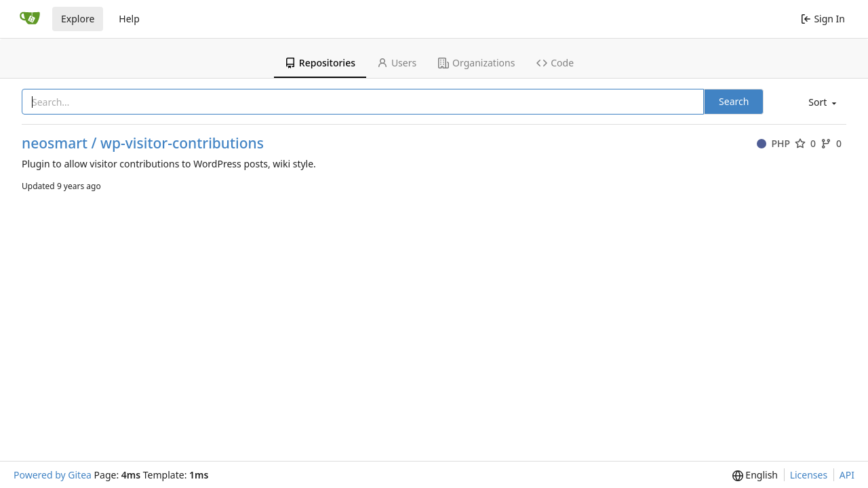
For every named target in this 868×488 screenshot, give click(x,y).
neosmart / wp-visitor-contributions (143, 143)
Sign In (823, 19)
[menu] (821, 103)
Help (129, 19)
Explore (78, 19)
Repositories (320, 63)
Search (734, 101)
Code (555, 63)
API (847, 475)
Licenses (809, 475)
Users (397, 63)
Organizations (476, 63)
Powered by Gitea (53, 475)
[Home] (30, 19)
